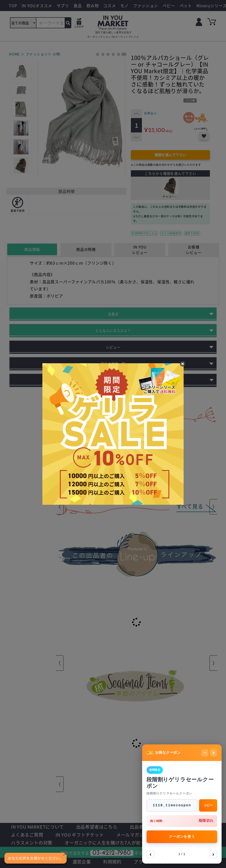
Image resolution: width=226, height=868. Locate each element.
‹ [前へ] (151, 854)
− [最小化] (205, 753)
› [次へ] (213, 854)
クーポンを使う (182, 836)
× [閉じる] (214, 753)
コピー (208, 805)
